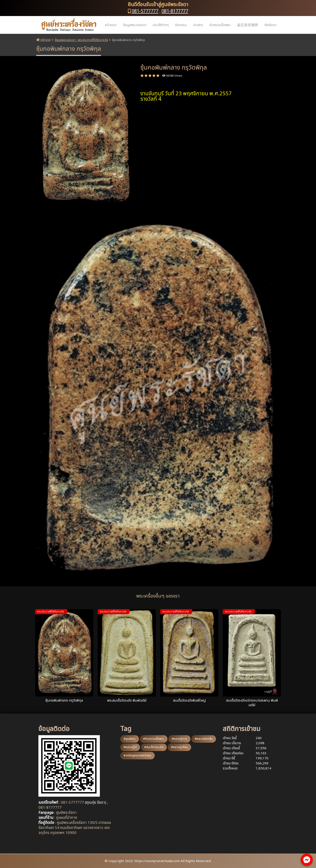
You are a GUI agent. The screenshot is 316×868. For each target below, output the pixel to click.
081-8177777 (175, 11)
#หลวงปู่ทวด (179, 739)
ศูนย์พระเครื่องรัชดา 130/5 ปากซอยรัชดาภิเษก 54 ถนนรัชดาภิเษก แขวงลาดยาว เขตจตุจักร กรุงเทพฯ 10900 (75, 828)
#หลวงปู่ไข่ (130, 747)
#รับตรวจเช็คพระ (154, 739)
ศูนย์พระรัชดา (66, 813)
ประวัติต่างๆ (161, 25)
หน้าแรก (111, 25)
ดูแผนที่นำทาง (66, 818)
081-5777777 (145, 11)
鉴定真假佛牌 (248, 25)
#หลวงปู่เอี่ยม (179, 747)
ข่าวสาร (198, 25)
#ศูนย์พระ (130, 739)
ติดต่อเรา (270, 25)
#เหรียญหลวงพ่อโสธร (137, 755)
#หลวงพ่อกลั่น (204, 739)
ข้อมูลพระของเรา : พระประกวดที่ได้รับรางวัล (81, 40)
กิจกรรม (181, 25)
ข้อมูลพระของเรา (135, 25)
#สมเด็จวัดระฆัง (154, 747)
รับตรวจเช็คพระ (220, 25)
